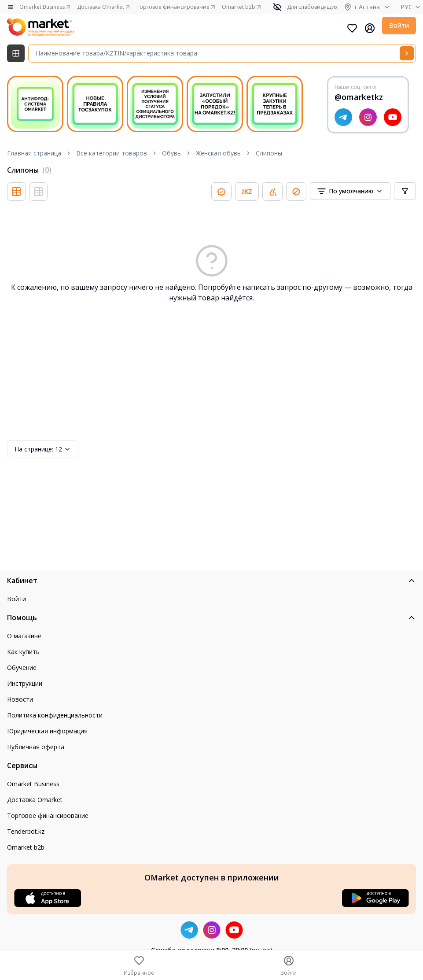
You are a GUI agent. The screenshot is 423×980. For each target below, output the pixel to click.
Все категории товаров (112, 153)
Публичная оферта (36, 747)
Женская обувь (218, 153)
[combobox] (350, 191)
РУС (412, 7)
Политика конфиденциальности (55, 715)
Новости (20, 699)
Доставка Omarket (35, 800)
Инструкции (25, 683)
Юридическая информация (47, 731)
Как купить (23, 652)
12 (43, 449)
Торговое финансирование (48, 815)
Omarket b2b (26, 847)
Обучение (22, 668)
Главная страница (34, 153)
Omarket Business (33, 784)
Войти (399, 25)
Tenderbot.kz (26, 831)
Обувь (171, 153)
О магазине (24, 636)
